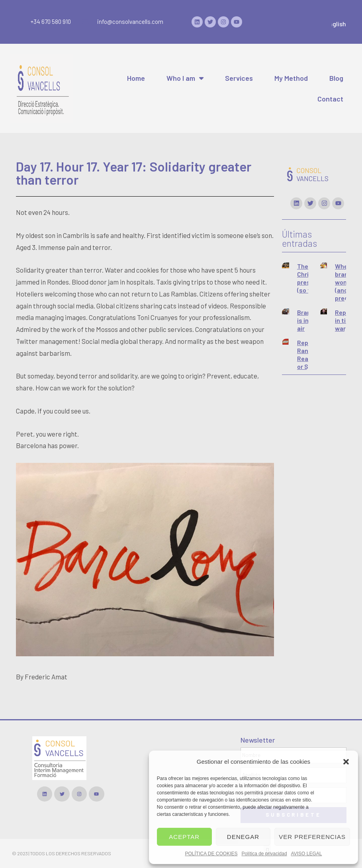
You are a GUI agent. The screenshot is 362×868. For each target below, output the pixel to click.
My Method (291, 78)
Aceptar (184, 837)
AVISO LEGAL (307, 854)
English (340, 24)
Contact (330, 99)
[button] (346, 762)
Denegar (243, 837)
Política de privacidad (264, 854)
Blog (336, 78)
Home (136, 78)
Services (239, 78)
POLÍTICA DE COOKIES (211, 854)
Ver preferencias (312, 837)
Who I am (185, 78)
